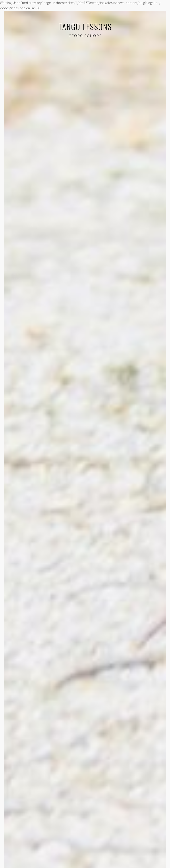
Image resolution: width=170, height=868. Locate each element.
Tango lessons (85, 26)
